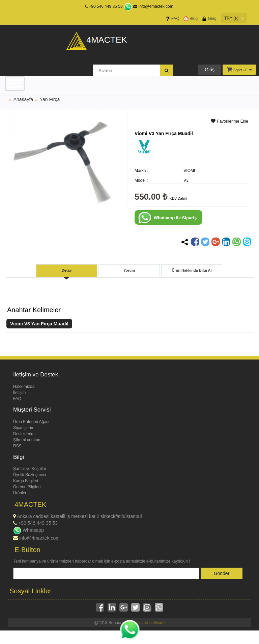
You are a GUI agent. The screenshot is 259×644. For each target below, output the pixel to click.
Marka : (141, 171)
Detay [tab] (67, 270)
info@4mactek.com (153, 6)
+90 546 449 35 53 (106, 6)
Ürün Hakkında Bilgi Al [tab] (192, 270)
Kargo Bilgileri (26, 481)
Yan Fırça (50, 99)
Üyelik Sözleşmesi (30, 475)
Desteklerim (24, 434)
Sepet (238, 70)
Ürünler (20, 493)
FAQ (172, 19)
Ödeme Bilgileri (27, 487)
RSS (17, 446)
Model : (141, 180)
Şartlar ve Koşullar (30, 469)
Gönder (222, 573)
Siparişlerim (24, 428)
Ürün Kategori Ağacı (31, 422)
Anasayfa (23, 99)
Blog (191, 19)
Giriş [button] (210, 70)
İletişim (19, 393)
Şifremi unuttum (27, 440)
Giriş (209, 19)
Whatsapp (28, 530)
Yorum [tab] (129, 270)
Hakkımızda (24, 387)
